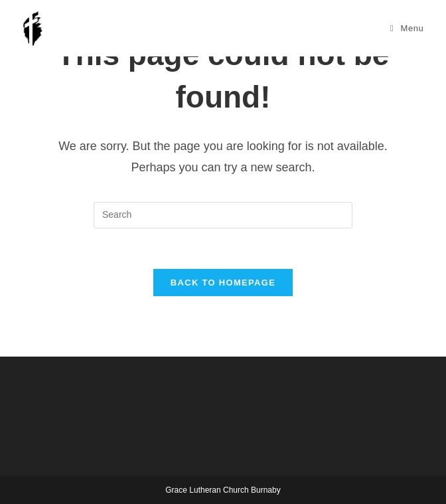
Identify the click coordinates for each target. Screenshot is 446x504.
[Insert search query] (223, 215)
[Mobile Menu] (407, 28)
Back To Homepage (223, 283)
